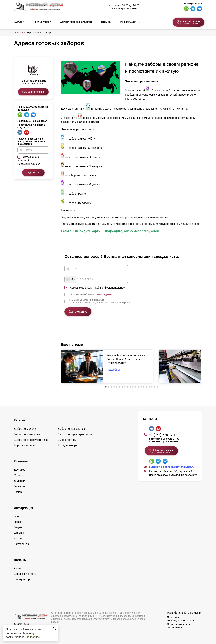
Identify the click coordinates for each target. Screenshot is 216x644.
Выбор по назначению (72, 429)
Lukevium (196, 613)
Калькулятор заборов (33, 92)
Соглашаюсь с (99, 287)
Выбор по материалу (27, 434)
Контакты (20, 538)
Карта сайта (21, 544)
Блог (17, 516)
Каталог (19, 22)
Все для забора (67, 445)
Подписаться (33, 173)
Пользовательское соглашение (179, 626)
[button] (106, 387)
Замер (18, 492)
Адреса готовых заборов (76, 22)
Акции (18, 568)
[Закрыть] (55, 629)
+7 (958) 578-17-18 (193, 4)
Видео (18, 527)
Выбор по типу (67, 440)
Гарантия (20, 486)
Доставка (20, 470)
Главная (18, 33)
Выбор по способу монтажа (31, 440)
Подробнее (33, 637)
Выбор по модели (25, 429)
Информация (128, 22)
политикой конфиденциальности (107, 287)
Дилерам (19, 481)
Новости (19, 522)
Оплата (18, 475)
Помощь (20, 560)
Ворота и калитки (25, 445)
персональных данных (102, 294)
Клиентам (21, 461)
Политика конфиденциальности (181, 619)
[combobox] (70, 279)
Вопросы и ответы (25, 574)
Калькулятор (43, 22)
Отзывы (106, 22)
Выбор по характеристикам (75, 434)
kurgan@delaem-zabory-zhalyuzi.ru (172, 466)
